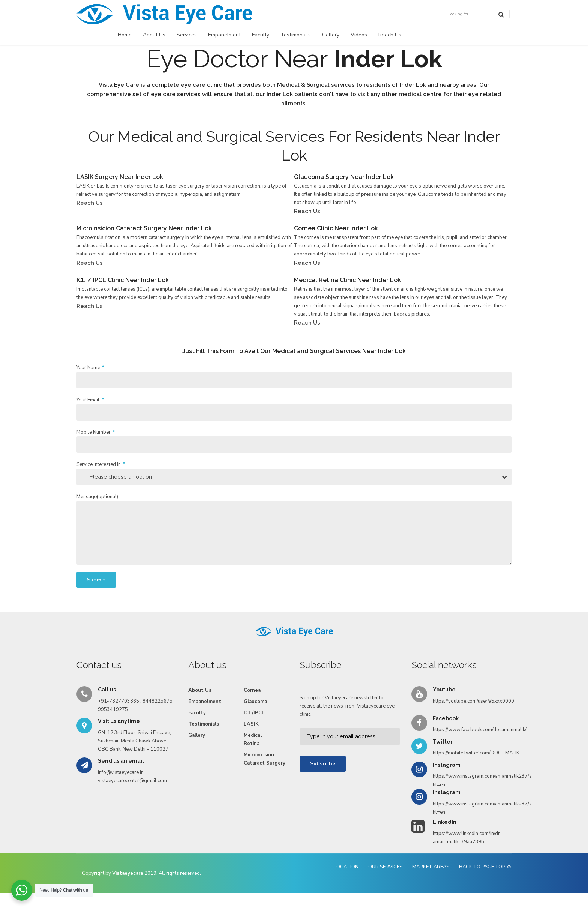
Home (125, 35)
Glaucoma (255, 702)
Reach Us (390, 35)
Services (187, 35)
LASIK (251, 724)
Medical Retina (253, 739)
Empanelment (224, 35)
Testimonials (296, 35)
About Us (154, 35)
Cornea (252, 690)
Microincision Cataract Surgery (265, 759)
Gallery (331, 35)
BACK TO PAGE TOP (482, 867)
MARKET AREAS (431, 867)
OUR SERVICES (385, 867)
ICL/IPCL (254, 713)
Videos (359, 35)
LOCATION (346, 867)
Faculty (261, 35)
